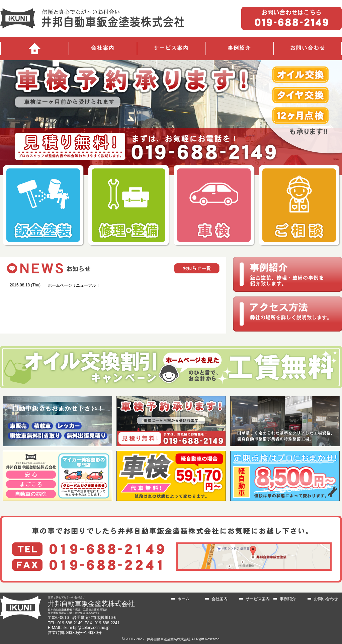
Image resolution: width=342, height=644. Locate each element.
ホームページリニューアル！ (74, 285)
